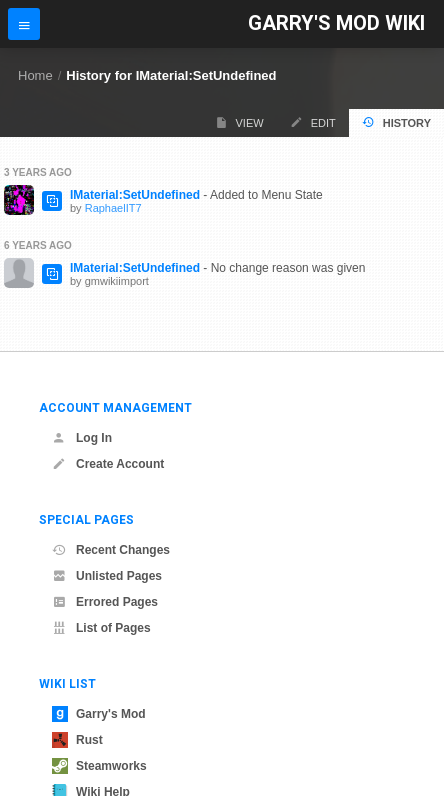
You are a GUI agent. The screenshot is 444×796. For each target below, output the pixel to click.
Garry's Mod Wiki (336, 23)
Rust (77, 740)
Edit (313, 122)
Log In (82, 438)
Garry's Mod (99, 714)
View (239, 122)
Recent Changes (111, 550)
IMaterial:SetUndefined (135, 195)
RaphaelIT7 (113, 208)
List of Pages (101, 628)
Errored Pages (105, 602)
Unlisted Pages (107, 576)
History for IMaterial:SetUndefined (171, 75)
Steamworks (99, 766)
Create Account (108, 464)
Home (35, 75)
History (396, 122)
